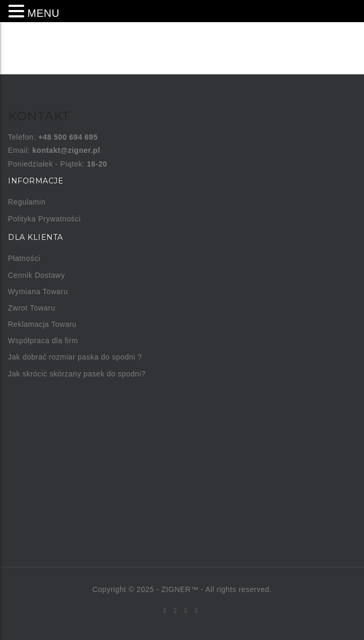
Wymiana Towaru (38, 292)
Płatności (24, 258)
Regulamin (27, 202)
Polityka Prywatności (44, 219)
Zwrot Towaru (32, 308)
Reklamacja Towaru (42, 324)
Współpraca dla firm (43, 341)
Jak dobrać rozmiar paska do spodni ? (75, 357)
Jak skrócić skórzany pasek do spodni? (77, 374)
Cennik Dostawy (36, 275)
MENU (43, 13)
